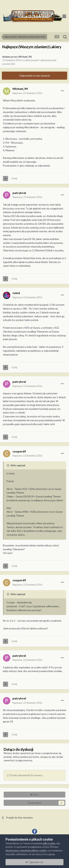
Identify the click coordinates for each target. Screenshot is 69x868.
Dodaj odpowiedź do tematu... (25, 775)
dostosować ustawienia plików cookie (26, 851)
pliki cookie (49, 843)
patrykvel (19, 193)
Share (34, 795)
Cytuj (14, 178)
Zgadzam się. (34, 862)
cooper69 (19, 451)
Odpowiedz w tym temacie (35, 76)
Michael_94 (25, 57)
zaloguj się (46, 757)
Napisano (27, 93)
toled (16, 293)
